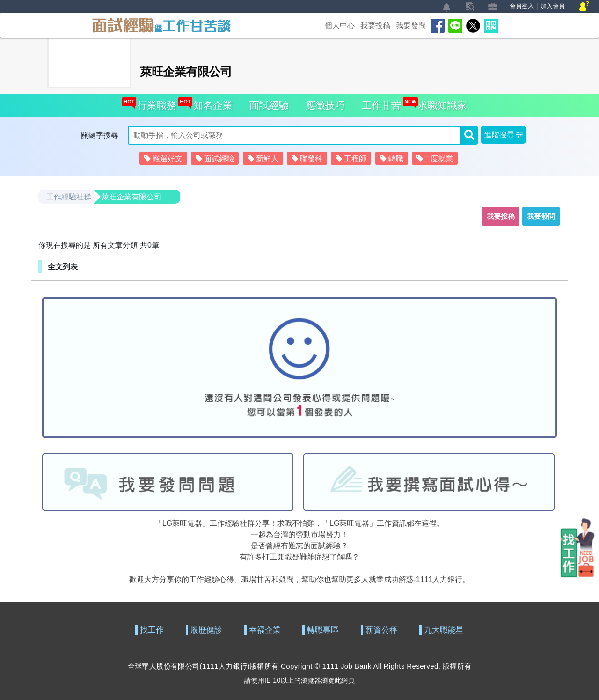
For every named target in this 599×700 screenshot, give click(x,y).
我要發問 (411, 26)
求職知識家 (440, 102)
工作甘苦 (381, 105)
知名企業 (210, 102)
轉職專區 (323, 630)
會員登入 (522, 6)
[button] (503, 135)
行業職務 (154, 102)
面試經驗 (269, 105)
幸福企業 (265, 630)
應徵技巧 (325, 105)
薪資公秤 (381, 630)
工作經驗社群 (69, 197)
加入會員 (553, 6)
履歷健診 (206, 630)
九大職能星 (444, 630)
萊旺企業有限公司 (131, 197)
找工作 (152, 630)
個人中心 (340, 26)
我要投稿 (375, 26)
